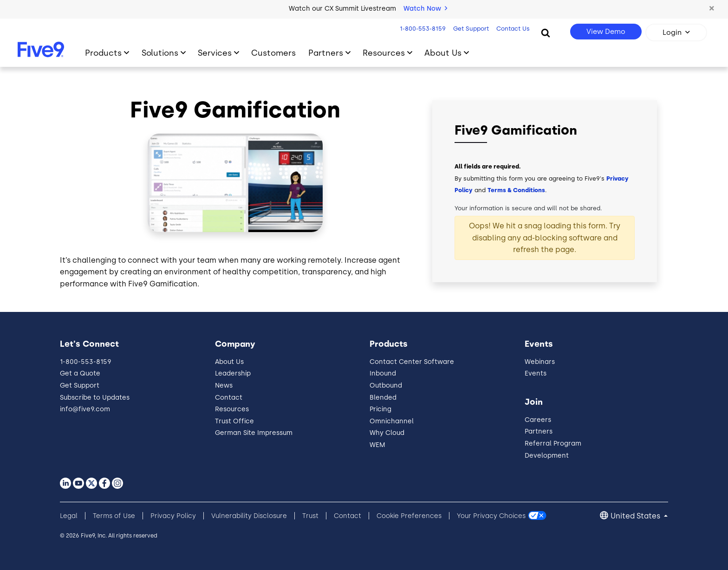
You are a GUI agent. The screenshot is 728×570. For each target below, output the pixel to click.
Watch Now (425, 9)
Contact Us (512, 29)
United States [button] (636, 516)
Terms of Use (114, 516)
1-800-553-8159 (422, 29)
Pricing (380, 409)
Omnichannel (392, 421)
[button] (712, 9)
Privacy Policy (173, 516)
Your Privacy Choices (491, 516)
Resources (232, 409)
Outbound (386, 385)
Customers (273, 53)
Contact (229, 398)
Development (547, 456)
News (224, 385)
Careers (538, 420)
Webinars (540, 362)
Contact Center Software (412, 362)
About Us (229, 362)
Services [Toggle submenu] (215, 53)
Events (536, 373)
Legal (69, 516)
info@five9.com (85, 409)
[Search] (546, 32)
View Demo (606, 32)
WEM (377, 445)
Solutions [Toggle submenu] (160, 53)
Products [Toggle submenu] (103, 53)
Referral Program (553, 444)
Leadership (233, 373)
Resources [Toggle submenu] (384, 53)
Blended (383, 398)
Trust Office (234, 421)
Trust (310, 516)
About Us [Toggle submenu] (443, 53)
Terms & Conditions (516, 190)
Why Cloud (387, 433)
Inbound (383, 373)
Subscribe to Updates (95, 398)
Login (672, 32)
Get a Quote (80, 373)
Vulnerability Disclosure (249, 516)
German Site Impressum (254, 433)
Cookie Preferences (409, 516)
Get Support (470, 29)
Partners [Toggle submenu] (326, 53)
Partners (539, 431)
